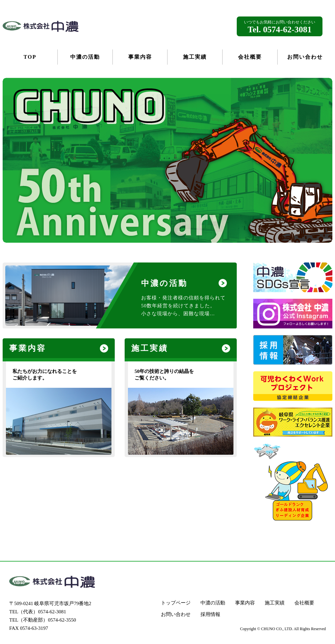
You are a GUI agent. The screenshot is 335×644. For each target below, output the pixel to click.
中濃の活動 (213, 603)
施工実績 (275, 603)
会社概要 (304, 603)
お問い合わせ (176, 614)
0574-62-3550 (62, 620)
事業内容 (245, 603)
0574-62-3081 (52, 612)
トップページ (176, 603)
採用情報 (210, 614)
